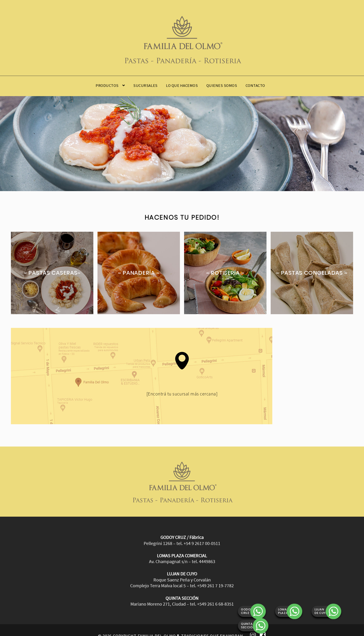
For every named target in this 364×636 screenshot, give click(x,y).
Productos (107, 85)
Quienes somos (222, 85)
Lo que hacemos (182, 85)
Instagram (253, 625)
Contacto (255, 85)
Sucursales (145, 85)
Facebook (263, 625)
